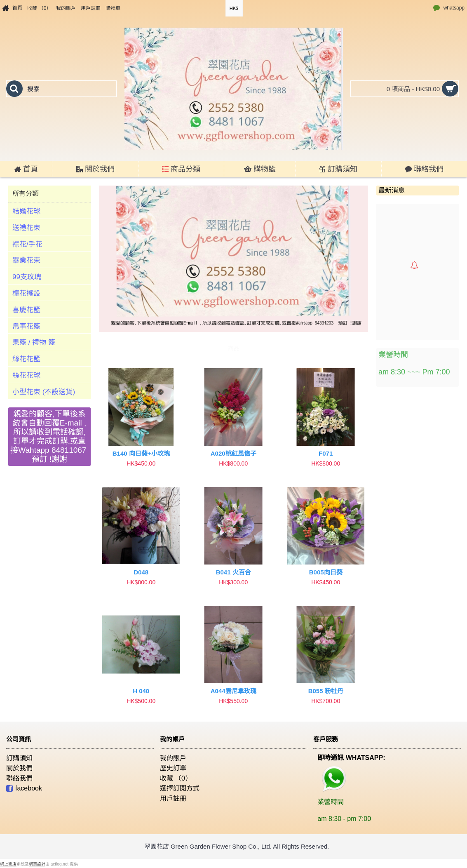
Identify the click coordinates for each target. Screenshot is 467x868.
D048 (141, 572)
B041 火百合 (233, 572)
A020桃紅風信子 (233, 453)
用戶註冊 (173, 799)
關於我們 (19, 768)
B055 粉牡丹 (326, 691)
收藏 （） (176, 778)
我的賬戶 (173, 758)
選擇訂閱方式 (180, 788)
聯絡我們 (19, 778)
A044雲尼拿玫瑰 (233, 691)
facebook (24, 789)
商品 (234, 348)
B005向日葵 (326, 572)
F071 (326, 453)
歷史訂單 (173, 768)
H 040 (141, 691)
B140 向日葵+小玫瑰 (141, 453)
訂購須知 (19, 758)
